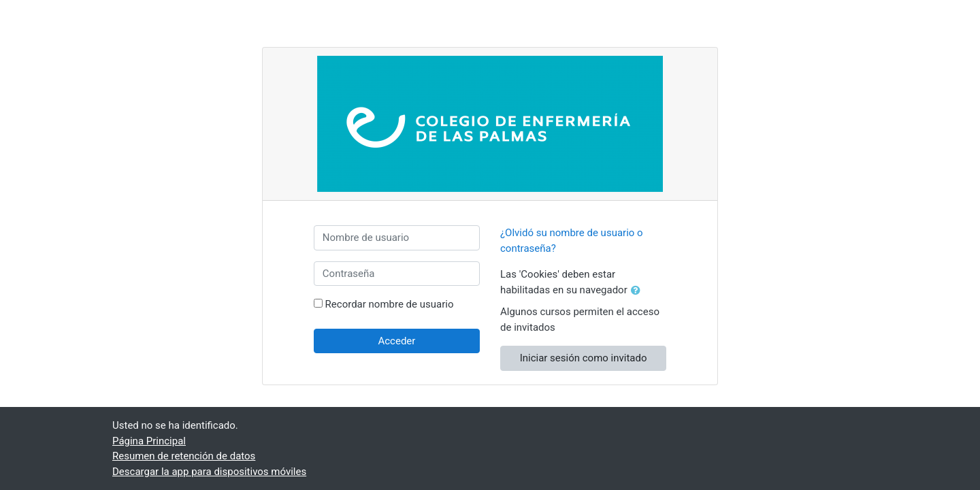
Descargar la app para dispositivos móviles (209, 472)
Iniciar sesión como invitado (584, 358)
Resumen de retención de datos (184, 456)
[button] (638, 291)
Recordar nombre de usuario (390, 304)
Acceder (396, 341)
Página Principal (149, 441)
